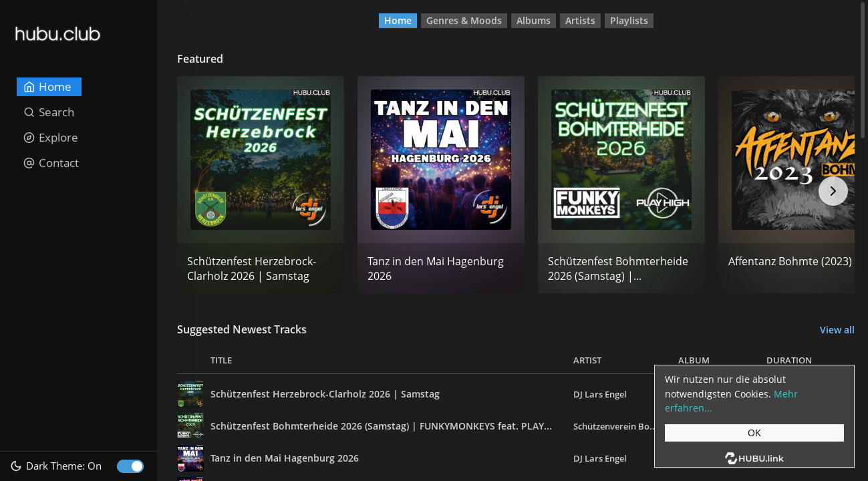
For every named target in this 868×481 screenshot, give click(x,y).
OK (754, 433)
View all (837, 330)
